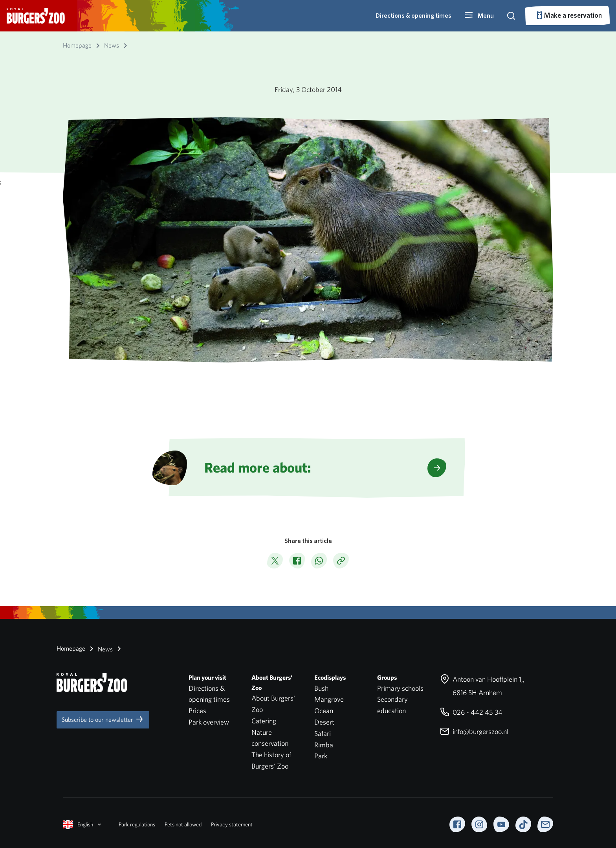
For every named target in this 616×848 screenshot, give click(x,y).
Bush (321, 688)
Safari (323, 733)
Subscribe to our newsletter (103, 719)
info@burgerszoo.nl (474, 731)
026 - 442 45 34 (471, 712)
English (83, 824)
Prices (197, 711)
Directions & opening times (413, 16)
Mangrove (329, 699)
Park (321, 756)
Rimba (324, 745)
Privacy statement (232, 824)
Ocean (324, 711)
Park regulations (137, 824)
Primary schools (400, 688)
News (100, 649)
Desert (324, 722)
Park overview (209, 722)
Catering (264, 721)
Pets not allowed (183, 824)
